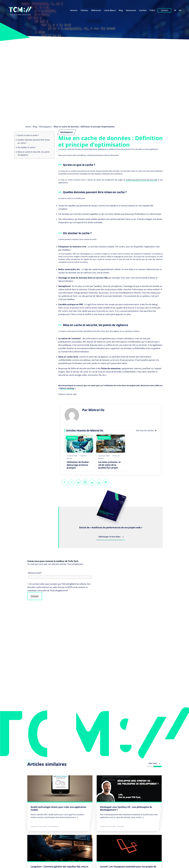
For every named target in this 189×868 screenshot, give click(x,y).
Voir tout (154, 763)
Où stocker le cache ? (27, 147)
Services (74, 10)
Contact (164, 10)
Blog (121, 10)
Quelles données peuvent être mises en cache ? (34, 141)
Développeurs (45, 127)
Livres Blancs (110, 10)
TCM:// (152, 10)
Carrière (143, 10)
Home (28, 127)
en (180, 10)
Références (96, 10)
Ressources (131, 10)
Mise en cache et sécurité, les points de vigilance (34, 153)
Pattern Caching (67, 388)
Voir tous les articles (146, 430)
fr (175, 10)
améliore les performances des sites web (141, 180)
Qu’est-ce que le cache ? (28, 135)
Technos (84, 10)
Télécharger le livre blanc (111, 537)
